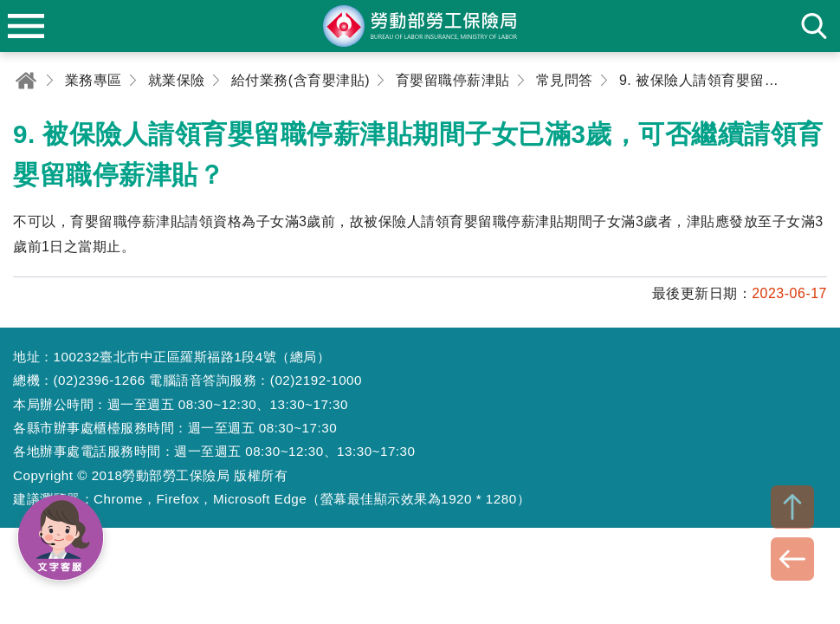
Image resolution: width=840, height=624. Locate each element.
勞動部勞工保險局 (420, 26)
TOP (792, 507)
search (814, 26)
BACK (792, 559)
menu (26, 26)
